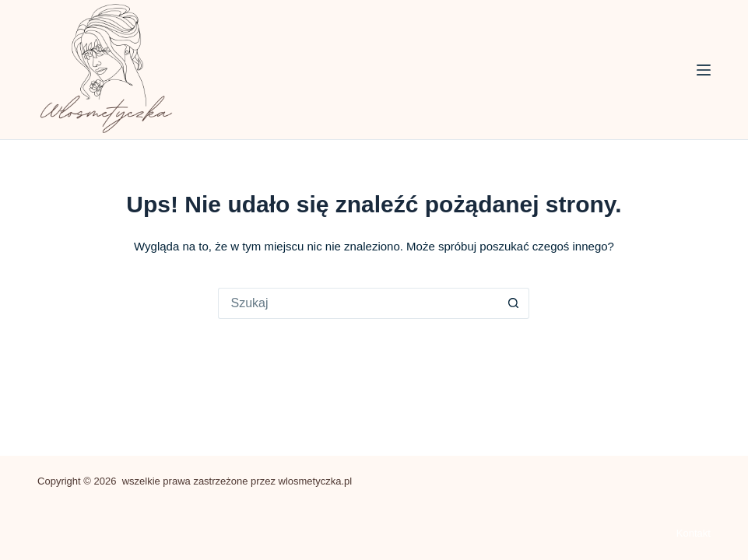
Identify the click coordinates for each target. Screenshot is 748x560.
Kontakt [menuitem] (694, 533)
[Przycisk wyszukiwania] (514, 303)
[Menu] (704, 70)
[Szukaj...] (358, 303)
